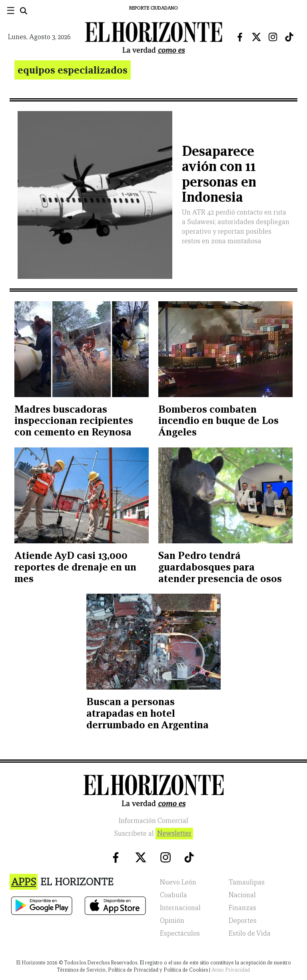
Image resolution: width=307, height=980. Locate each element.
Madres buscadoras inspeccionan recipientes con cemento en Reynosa (74, 421)
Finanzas (242, 908)
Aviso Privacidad (231, 970)
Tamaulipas (247, 882)
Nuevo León (178, 882)
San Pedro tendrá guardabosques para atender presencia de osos (220, 567)
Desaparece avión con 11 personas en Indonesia (219, 174)
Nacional (242, 895)
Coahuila (173, 895)
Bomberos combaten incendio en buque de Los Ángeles (218, 421)
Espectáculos (180, 933)
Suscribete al (153, 834)
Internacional (180, 908)
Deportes (243, 921)
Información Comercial (153, 821)
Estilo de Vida (250, 933)
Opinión (172, 921)
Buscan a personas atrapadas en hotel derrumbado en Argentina (148, 713)
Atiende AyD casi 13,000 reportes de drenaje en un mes (75, 567)
